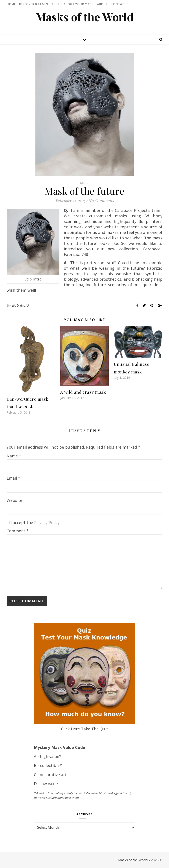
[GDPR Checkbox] (8, 523)
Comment (18, 531)
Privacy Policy (47, 522)
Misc (84, 183)
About (103, 4)
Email (13, 478)
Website (14, 500)
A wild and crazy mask (83, 392)
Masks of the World (85, 17)
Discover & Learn (34, 4)
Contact (119, 4)
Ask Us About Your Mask (73, 4)
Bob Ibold (20, 305)
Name (14, 456)
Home (11, 4)
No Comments (101, 201)
